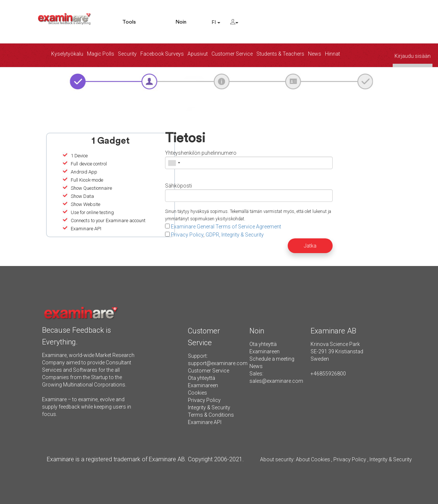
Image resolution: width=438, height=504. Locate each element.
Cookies (197, 393)
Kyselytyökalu (67, 54)
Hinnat (332, 54)
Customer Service (232, 54)
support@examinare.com (218, 363)
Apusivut (198, 54)
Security (127, 54)
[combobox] (174, 163)
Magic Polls (101, 54)
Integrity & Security (209, 407)
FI (216, 22)
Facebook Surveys (162, 54)
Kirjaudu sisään (413, 56)
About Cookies (313, 459)
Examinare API (205, 422)
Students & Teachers (280, 54)
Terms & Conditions (211, 415)
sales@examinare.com (276, 381)
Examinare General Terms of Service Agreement (226, 227)
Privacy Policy (187, 235)
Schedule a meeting (272, 359)
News (315, 54)
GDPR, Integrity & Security (235, 235)
